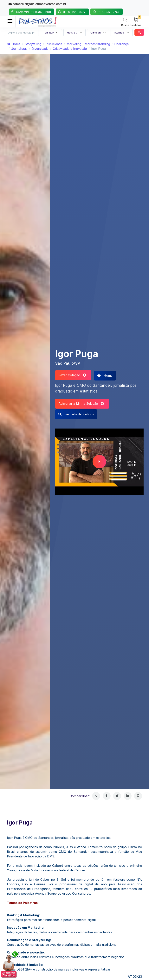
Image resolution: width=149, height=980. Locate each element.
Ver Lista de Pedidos (76, 414)
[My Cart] (136, 22)
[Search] (125, 22)
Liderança (121, 44)
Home (14, 44)
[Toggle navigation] (10, 22)
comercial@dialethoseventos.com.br (37, 4)
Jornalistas (19, 49)
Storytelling (33, 44)
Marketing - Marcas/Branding (88, 44)
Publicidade (54, 44)
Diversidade (40, 49)
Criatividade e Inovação (70, 49)
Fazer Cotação (72, 375)
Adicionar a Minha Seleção (81, 404)
